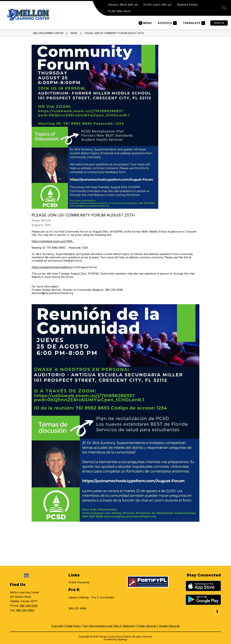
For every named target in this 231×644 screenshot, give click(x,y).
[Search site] (224, 8)
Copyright (57, 626)
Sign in (219, 23)
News (74, 33)
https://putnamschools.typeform (52, 267)
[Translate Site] (194, 23)
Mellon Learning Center (48, 33)
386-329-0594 (25, 610)
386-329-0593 (29, 606)
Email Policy (73, 626)
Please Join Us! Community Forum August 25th (114, 33)
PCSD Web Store (119, 11)
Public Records (147, 626)
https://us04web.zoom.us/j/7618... (53, 241)
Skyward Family (187, 5)
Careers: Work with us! (123, 5)
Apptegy (123, 639)
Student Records (169, 626)
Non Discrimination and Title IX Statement (109, 626)
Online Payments (79, 582)
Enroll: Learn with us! (157, 5)
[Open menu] (145, 23)
